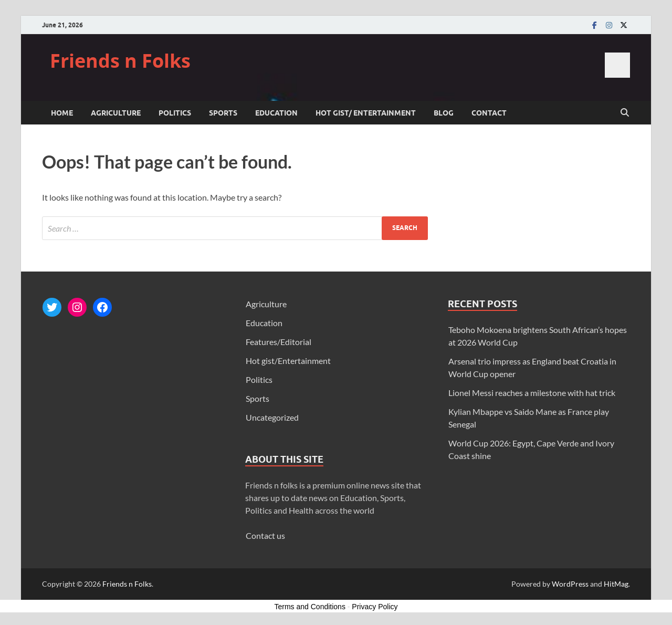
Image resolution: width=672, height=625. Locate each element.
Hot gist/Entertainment (288, 361)
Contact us (265, 535)
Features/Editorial (279, 342)
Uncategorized (272, 417)
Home (62, 113)
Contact (489, 113)
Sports (223, 113)
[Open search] (625, 113)
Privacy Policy (375, 607)
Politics (175, 113)
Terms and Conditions (310, 607)
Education (276, 113)
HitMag (616, 584)
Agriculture (116, 113)
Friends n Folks (120, 61)
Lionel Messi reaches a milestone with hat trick (532, 393)
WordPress (570, 584)
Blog (444, 113)
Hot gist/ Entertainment (366, 113)
